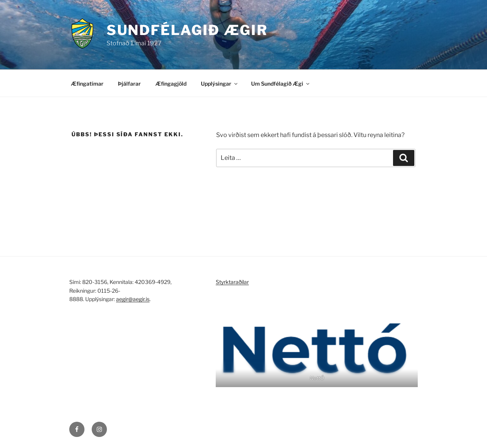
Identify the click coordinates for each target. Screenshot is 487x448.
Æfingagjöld (171, 84)
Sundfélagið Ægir (187, 30)
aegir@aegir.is (133, 299)
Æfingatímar (87, 84)
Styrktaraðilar (232, 282)
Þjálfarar (129, 84)
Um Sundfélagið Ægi (281, 84)
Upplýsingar (220, 84)
